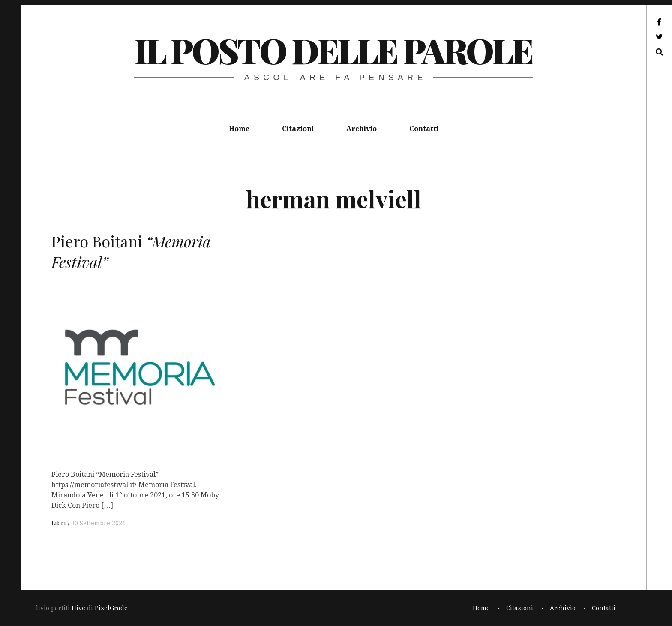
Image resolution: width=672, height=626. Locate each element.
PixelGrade (111, 608)
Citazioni (298, 129)
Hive (78, 608)
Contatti (424, 129)
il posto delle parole (333, 50)
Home (239, 129)
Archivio (361, 129)
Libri (59, 523)
